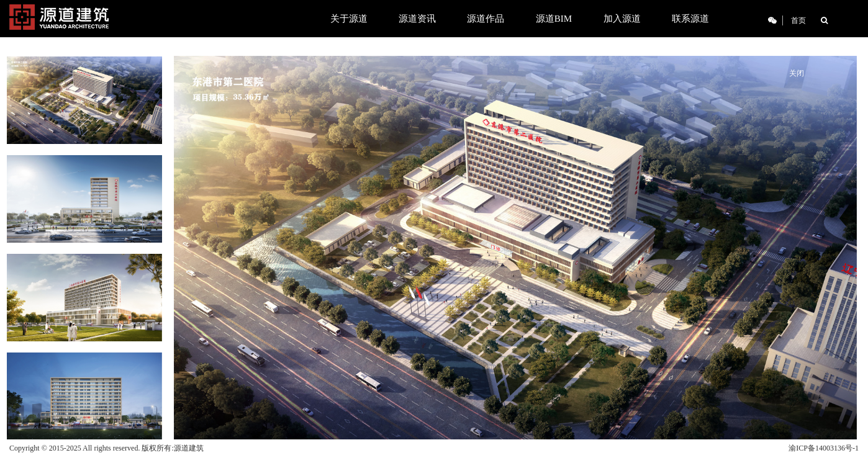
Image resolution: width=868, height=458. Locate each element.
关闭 (797, 73)
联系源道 (690, 19)
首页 (798, 20)
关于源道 (349, 19)
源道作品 (486, 19)
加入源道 (622, 19)
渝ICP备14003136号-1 (824, 448)
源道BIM (554, 19)
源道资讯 (417, 19)
